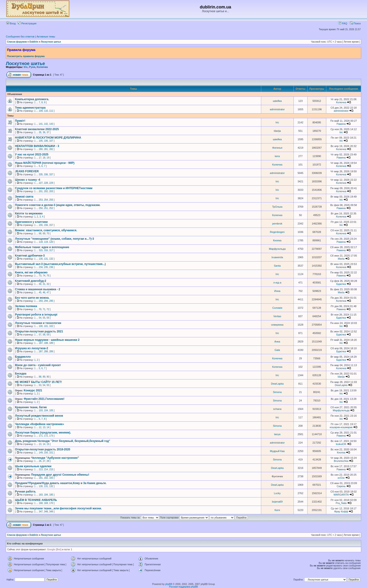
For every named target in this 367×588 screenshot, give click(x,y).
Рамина (341, 124)
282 (51, 149)
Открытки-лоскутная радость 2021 (39, 331)
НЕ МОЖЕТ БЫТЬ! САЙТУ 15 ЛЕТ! (39, 382)
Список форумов (17, 42)
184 (46, 495)
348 (46, 512)
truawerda (277, 257)
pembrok (277, 224)
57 (40, 335)
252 (51, 208)
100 (41, 326)
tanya (277, 434)
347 (41, 512)
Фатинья (277, 148)
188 (46, 343)
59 (48, 335)
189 (51, 343)
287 (41, 351)
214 (46, 469)
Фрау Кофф (341, 511)
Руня (32, 67)
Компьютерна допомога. (32, 99)
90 (48, 377)
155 (41, 225)
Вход (11, 23)
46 (44, 292)
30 (40, 284)
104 (46, 410)
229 (51, 183)
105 (41, 141)
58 (44, 335)
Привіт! (20, 121)
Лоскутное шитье (51, 42)
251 (46, 208)
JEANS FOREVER (27, 171)
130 (41, 259)
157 (51, 225)
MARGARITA (341, 495)
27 (44, 461)
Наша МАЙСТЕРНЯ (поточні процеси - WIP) (45, 163)
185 (51, 495)
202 (46, 191)
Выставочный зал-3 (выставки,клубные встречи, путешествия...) (60, 264)
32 (48, 284)
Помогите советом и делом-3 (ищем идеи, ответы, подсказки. (58, 205)
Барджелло (23, 357)
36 (44, 132)
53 (40, 385)
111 (51, 111)
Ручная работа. (26, 492)
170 (51, 503)
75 (48, 276)
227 (41, 183)
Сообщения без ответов (20, 37)
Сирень (341, 486)
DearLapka (277, 384)
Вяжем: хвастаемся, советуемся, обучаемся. (46, 230)
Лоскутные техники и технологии (38, 323)
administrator (277, 109)
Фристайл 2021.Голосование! (44, 399)
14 (48, 427)
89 (44, 377)
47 (48, 292)
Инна (277, 291)
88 (40, 377)
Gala (277, 350)
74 (44, 276)
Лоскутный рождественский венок (39, 416)
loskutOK (341, 444)
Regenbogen (277, 232)
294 (46, 301)
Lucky (277, 493)
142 (46, 124)
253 (41, 200)
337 (51, 175)
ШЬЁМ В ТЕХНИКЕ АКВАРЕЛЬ (36, 500)
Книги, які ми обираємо (31, 272)
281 (46, 149)
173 (51, 436)
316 (46, 250)
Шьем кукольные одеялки (33, 466)
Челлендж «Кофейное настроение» (40, 424)
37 (48, 132)
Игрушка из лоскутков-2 (31, 348)
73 (40, 276)
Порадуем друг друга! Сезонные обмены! (60, 475)
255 (51, 200)
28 (48, 461)
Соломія (277, 308)
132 (51, 259)
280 (41, 149)
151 (51, 453)
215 (51, 469)
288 (46, 351)
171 (41, 436)
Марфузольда (277, 249)
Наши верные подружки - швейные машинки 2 (47, 340)
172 (46, 436)
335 (41, 175)
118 (41, 242)
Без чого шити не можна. (32, 298)
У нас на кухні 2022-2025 (32, 154)
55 (44, 318)
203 (51, 191)
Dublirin (34, 42)
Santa (277, 266)
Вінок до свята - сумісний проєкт (38, 365)
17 (40, 158)
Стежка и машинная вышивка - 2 (38, 289)
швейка (277, 101)
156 (46, 225)
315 (41, 250)
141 (41, 124)
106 (46, 141)
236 (51, 267)
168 (41, 503)
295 (51, 301)
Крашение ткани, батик (31, 407)
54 (40, 318)
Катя (277, 510)
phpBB (169, 584)
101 (46, 326)
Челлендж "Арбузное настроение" (55, 458)
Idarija (277, 131)
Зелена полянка (26, 306)
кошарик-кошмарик (341, 427)
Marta (341, 259)
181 (41, 478)
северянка (277, 325)
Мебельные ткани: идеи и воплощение (42, 247)
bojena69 (277, 502)
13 (44, 427)
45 (40, 292)
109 (41, 111)
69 (44, 233)
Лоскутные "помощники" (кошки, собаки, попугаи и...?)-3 (54, 239)
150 (46, 453)
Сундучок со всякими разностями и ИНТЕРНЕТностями (54, 188)
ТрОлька (277, 207)
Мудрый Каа (277, 451)
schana (277, 409)
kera (277, 156)
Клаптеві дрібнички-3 (30, 256)
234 (41, 267)
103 (41, 410)
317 (51, 250)
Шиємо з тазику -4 (28, 180)
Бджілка (341, 284)
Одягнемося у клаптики (31, 222)
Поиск (355, 23)
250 (41, 208)
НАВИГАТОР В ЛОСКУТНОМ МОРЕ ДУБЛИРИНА (48, 138)
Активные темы (46, 37)
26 (40, 461)
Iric (26, 67)
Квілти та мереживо (29, 213)
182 (46, 478)
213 (41, 469)
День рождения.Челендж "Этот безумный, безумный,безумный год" (62, 441)
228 (46, 183)
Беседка (21, 374)
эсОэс (341, 478)
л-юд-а (277, 283)
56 (48, 318)
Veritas (277, 316)
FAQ (343, 23)
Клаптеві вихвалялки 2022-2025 (37, 129)
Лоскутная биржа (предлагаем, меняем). (43, 433)
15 (48, 444)
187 (41, 343)
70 (48, 233)
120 (51, 242)
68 (40, 233)
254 (46, 200)
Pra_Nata (341, 503)
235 (46, 267)
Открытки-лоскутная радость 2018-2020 (43, 449)
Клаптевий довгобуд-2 (31, 281)
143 (51, 124)
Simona (277, 392)
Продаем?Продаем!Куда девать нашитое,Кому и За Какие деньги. (61, 483)
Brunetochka (341, 461)
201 (41, 191)
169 (46, 503)
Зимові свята (24, 197)
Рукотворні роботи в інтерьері (36, 315)
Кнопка (277, 240)
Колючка (42, 67)
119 (46, 242)
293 (41, 301)
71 (44, 309)
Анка (277, 342)
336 (46, 175)
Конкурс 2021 (33, 390)
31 (44, 284)
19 (48, 158)
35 (40, 132)
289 (51, 351)
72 (48, 309)
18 (44, 158)
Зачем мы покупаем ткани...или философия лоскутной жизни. (58, 508)
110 (46, 111)
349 (51, 512)
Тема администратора (30, 108)
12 (40, 427)
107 (51, 141)
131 (46, 259)
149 (41, 453)
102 (51, 326)
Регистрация (27, 23)
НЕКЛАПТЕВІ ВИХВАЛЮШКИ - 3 (37, 146)
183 (51, 478)
